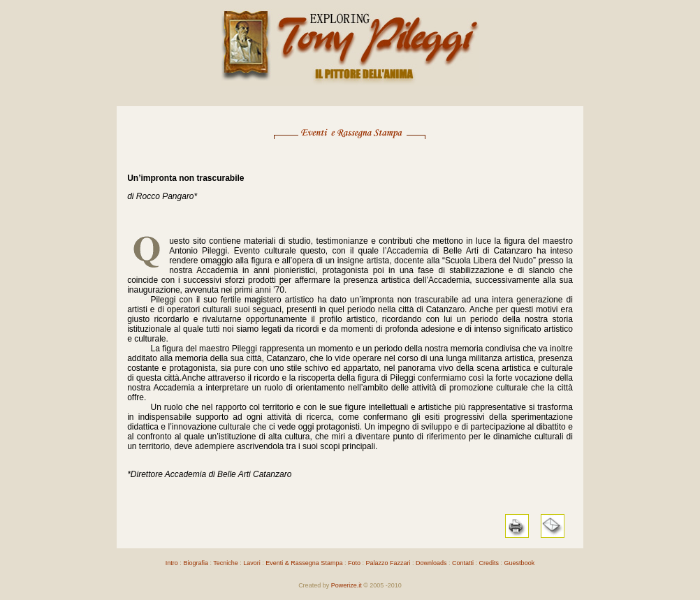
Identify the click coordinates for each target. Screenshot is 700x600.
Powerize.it (347, 585)
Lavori (251, 563)
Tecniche (226, 563)
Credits (489, 563)
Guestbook (520, 563)
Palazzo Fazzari (388, 563)
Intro (172, 563)
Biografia (196, 563)
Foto (354, 563)
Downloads (431, 563)
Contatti (463, 563)
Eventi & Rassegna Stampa (304, 563)
